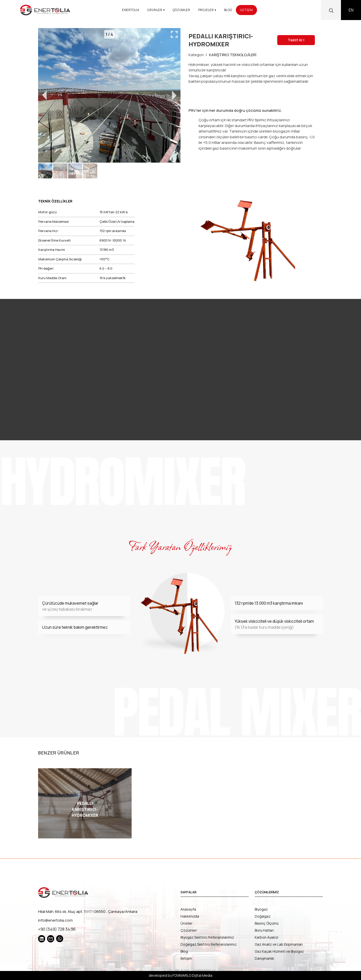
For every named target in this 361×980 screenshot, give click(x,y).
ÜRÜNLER (156, 10)
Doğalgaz (263, 916)
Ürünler (187, 923)
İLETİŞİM (246, 10)
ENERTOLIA (131, 10)
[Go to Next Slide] (174, 95)
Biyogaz (261, 909)
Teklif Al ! (296, 40)
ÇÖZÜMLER (182, 10)
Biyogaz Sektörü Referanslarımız (207, 937)
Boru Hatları (264, 930)
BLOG (228, 10)
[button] (45, 171)
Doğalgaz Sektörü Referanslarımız (209, 944)
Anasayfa (188, 909)
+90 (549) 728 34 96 (57, 929)
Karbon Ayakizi (266, 937)
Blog (184, 951)
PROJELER (207, 10)
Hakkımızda (190, 916)
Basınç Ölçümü (267, 923)
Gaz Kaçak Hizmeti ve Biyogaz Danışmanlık (279, 955)
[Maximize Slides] (174, 34)
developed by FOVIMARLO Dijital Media (180, 975)
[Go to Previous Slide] (44, 95)
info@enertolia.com (55, 920)
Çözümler (189, 930)
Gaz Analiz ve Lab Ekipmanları (279, 944)
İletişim (186, 958)
